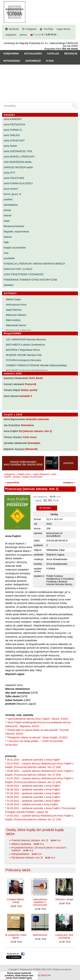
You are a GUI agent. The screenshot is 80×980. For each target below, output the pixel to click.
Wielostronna (40, 935)
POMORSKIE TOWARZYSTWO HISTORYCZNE (31, 280)
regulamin (11, 35)
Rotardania (27, 425)
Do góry (76, 967)
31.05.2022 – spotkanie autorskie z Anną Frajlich (33, 801)
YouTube (48, 29)
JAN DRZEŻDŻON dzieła (18, 162)
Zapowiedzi (33, 61)
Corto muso (30, 437)
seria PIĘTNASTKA (15, 124)
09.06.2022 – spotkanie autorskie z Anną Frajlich (33, 786)
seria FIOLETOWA (14, 178)
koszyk (37, 35)
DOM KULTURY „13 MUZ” (18, 269)
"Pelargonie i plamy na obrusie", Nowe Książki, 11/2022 (37, 737)
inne (6, 253)
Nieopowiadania (20, 854)
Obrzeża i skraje (64, 899)
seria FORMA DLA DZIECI (18, 183)
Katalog (53, 54)
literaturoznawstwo (14, 226)
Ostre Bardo (36, 378)
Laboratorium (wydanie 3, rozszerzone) (40, 902)
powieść (8, 199)
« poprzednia (12, 482)
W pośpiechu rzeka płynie (16, 936)
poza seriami (11, 189)
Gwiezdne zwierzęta (37, 419)
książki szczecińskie (15, 248)
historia (8, 237)
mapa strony (63, 29)
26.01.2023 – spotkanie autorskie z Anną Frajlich (33, 760)
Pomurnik (31, 384)
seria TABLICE (12, 135)
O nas (50, 61)
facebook (14, 29)
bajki (6, 242)
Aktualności (33, 54)
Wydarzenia (12, 61)
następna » (69, 482)
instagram (31, 29)
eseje (7, 221)
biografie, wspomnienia (16, 232)
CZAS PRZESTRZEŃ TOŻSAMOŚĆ (24, 274)
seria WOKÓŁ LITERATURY (19, 157)
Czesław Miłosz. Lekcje (16, 901)
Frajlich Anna (24, 474)
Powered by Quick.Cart (40, 975)
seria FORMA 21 (13, 130)
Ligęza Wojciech (41, 474)
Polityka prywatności (62, 969)
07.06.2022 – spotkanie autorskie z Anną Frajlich (33, 793)
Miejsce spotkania (21, 844)
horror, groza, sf (12, 194)
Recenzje (71, 54)
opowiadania (11, 205)
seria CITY (10, 173)
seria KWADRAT (13, 119)
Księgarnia (11, 54)
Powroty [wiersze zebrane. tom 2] (30, 840)
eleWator (9, 285)
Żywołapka (34, 443)
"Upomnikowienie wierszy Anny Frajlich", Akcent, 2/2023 (38, 719)
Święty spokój (29, 390)
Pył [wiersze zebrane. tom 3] (35, 431)
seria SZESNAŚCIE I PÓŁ (18, 151)
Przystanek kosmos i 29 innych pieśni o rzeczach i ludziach (39, 849)
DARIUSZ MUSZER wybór (18, 167)
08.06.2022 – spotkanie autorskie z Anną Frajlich (33, 790)
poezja (7, 210)
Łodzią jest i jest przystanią (64, 936)
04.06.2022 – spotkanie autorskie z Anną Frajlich (33, 797)
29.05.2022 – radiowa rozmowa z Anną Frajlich (33, 804)
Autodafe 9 (25, 396)
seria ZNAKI (10, 146)
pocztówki (9, 258)
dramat (8, 215)
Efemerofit (31, 449)
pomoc (23, 35)
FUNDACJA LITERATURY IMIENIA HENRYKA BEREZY (35, 264)
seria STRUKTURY (14, 141)
